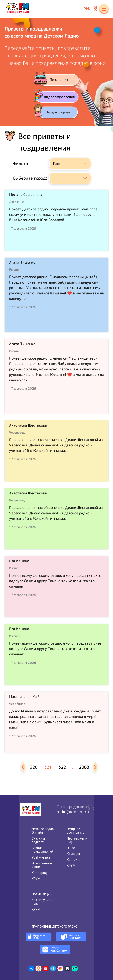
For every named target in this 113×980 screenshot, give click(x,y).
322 (62, 767)
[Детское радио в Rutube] (67, 968)
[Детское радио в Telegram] (53, 968)
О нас (71, 848)
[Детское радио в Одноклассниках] (38, 968)
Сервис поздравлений (42, 850)
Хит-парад (39, 873)
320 (34, 767)
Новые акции (42, 894)
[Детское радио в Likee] (60, 968)
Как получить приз (42, 902)
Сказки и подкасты (39, 840)
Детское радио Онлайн (43, 831)
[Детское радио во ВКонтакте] (31, 968)
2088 (84, 767)
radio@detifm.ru (73, 812)
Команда (73, 854)
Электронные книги (42, 865)
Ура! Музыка (41, 857)
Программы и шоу (77, 840)
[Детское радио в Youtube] (46, 968)
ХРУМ (36, 879)
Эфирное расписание (75, 831)
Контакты (74, 860)
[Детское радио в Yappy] (75, 968)
